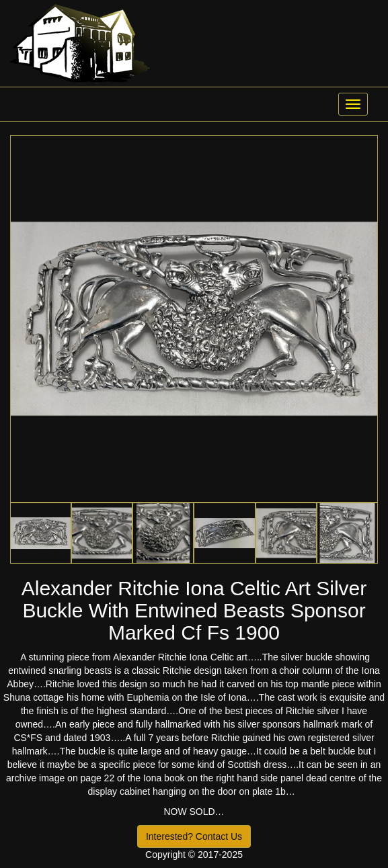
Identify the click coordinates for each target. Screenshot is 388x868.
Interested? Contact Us (194, 836)
